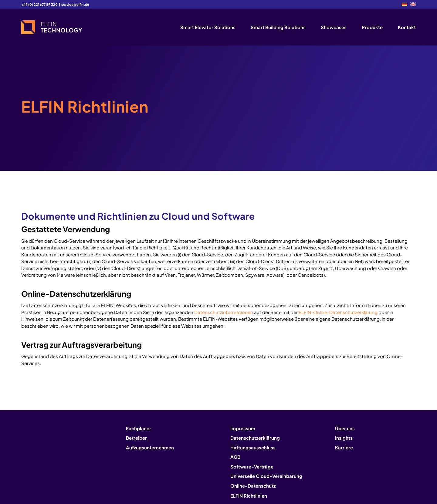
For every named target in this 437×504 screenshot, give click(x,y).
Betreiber (136, 438)
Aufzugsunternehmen (150, 447)
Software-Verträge (252, 467)
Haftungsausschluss (253, 447)
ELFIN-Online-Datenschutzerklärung (338, 312)
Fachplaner (139, 428)
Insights (344, 438)
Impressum (243, 428)
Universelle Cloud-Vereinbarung (266, 476)
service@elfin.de (75, 4)
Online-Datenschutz (253, 486)
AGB (235, 457)
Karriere (344, 447)
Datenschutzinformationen (224, 312)
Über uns (345, 428)
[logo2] (52, 27)
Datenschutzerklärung (255, 438)
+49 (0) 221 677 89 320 (39, 4)
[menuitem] (405, 4)
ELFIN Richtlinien (249, 496)
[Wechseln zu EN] (413, 4)
